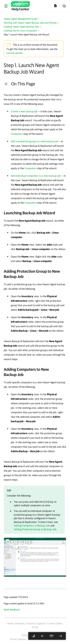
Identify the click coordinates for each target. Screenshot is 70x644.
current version (14, 53)
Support (41, 623)
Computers (17, 134)
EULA (35, 627)
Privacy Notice (18, 639)
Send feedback (12, 610)
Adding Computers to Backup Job (32, 526)
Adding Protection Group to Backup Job (35, 529)
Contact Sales (55, 623)
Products (20, 623)
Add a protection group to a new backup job (34, 141)
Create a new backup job (24, 111)
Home (10, 623)
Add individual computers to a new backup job (36, 176)
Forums (31, 623)
